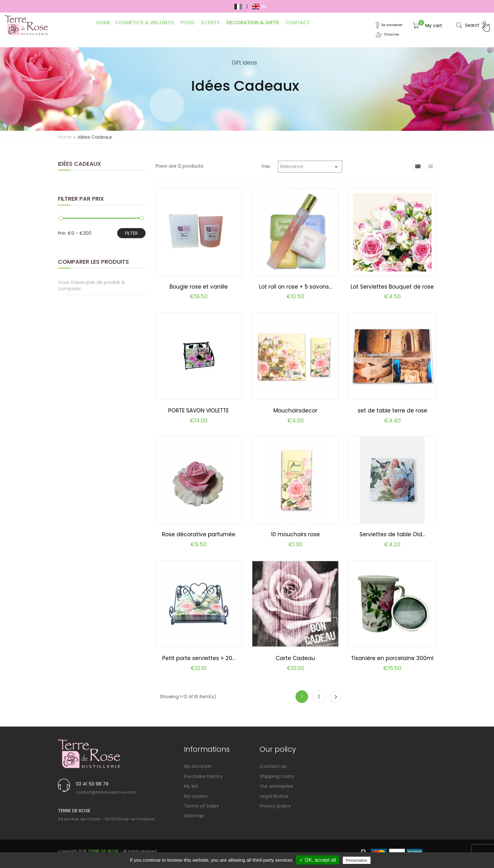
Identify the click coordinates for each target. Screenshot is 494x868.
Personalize (357, 860)
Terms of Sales (201, 806)
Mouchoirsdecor (295, 411)
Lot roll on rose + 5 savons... (295, 287)
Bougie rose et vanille (199, 287)
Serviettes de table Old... (392, 534)
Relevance (310, 167)
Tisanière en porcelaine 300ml (392, 658)
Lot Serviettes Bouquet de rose (392, 287)
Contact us (273, 766)
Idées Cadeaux (80, 164)
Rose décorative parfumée (199, 534)
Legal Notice (274, 796)
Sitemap (194, 816)
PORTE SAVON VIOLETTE (198, 411)
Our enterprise (276, 786)
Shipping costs (277, 776)
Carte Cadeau (295, 658)
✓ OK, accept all (318, 860)
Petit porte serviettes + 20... (199, 658)
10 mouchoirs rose (295, 534)
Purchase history (203, 776)
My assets (196, 796)
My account (198, 766)
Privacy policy (275, 806)
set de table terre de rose (392, 411)
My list (191, 786)
